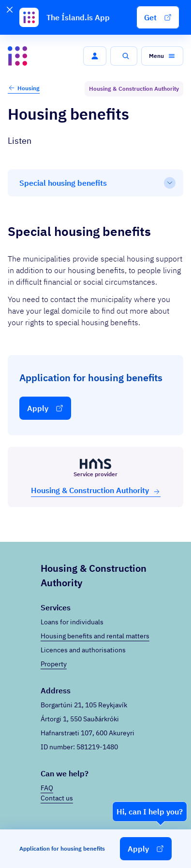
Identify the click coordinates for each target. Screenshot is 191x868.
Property (54, 664)
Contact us (57, 798)
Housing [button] (24, 88)
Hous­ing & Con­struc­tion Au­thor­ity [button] (96, 490)
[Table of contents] (95, 183)
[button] (158, 17)
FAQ (47, 788)
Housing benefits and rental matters (95, 636)
